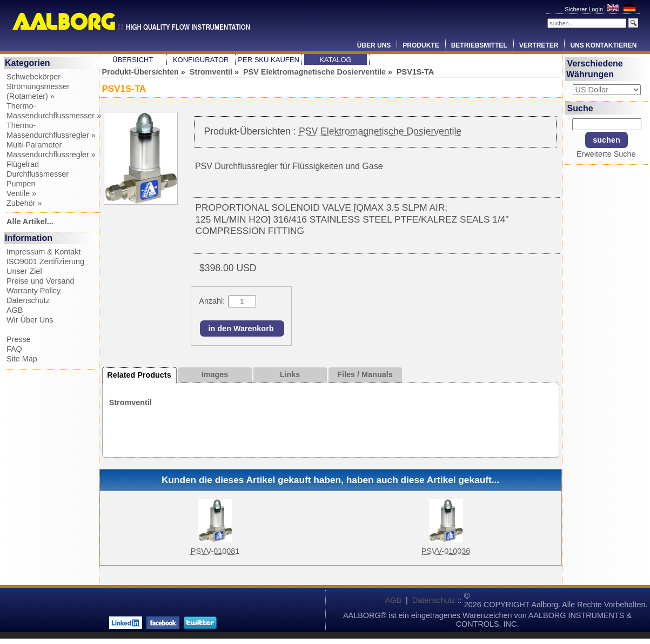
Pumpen (21, 184)
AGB (15, 310)
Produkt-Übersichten (140, 72)
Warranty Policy (33, 291)
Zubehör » (24, 203)
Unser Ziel (24, 271)
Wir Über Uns (30, 320)
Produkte (421, 45)
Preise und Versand (41, 281)
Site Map (22, 359)
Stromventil (211, 72)
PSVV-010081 (215, 551)
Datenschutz (28, 300)
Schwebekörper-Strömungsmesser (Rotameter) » (38, 86)
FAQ (14, 349)
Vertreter (539, 45)
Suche (580, 108)
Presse (19, 339)
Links (290, 374)
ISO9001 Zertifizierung (45, 261)
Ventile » (21, 193)
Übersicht (133, 60)
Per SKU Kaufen (268, 60)
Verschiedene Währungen (595, 69)
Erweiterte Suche (606, 154)
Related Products (139, 375)
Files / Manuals (365, 374)
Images (215, 374)
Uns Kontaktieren (603, 45)
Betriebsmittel (479, 45)
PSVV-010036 (446, 551)
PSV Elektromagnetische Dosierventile (314, 72)
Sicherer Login (585, 9)
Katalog (335, 60)
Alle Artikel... (30, 222)
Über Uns (374, 45)
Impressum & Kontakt (44, 252)
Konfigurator (201, 60)
